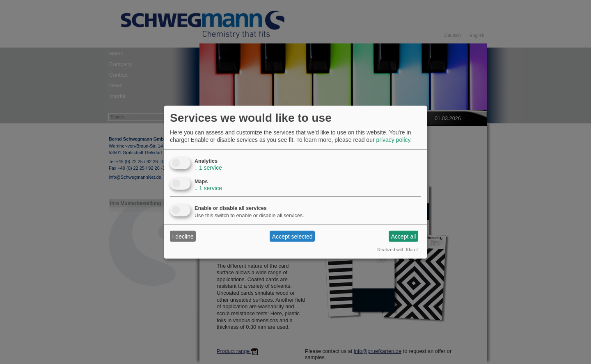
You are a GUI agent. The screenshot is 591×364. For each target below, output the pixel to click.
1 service (208, 168)
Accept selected (292, 236)
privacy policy (393, 140)
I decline (183, 236)
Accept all (404, 236)
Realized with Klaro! (397, 250)
